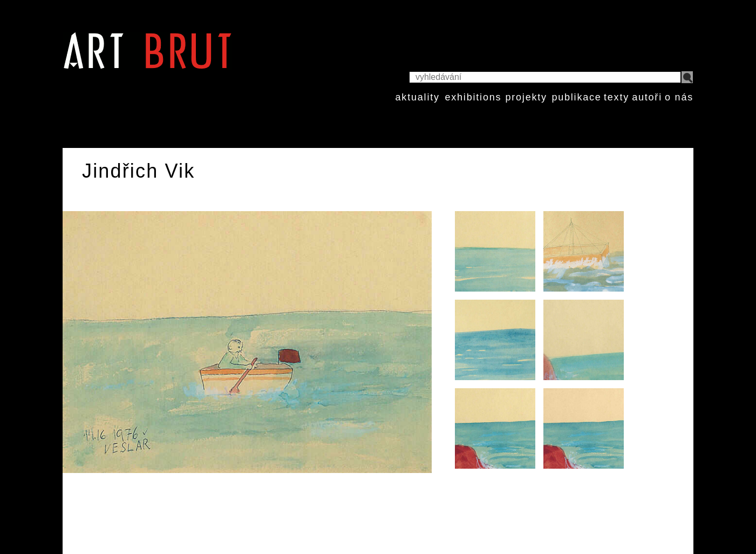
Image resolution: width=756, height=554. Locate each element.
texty (617, 97)
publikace (576, 97)
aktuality (418, 97)
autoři (647, 97)
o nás (679, 97)
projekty (526, 97)
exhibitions (473, 97)
